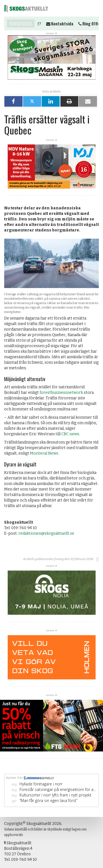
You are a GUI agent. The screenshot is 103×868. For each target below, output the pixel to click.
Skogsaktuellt (26, 8)
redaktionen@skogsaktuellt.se (46, 533)
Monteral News (44, 453)
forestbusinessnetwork (61, 393)
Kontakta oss (21, 23)
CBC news (70, 434)
